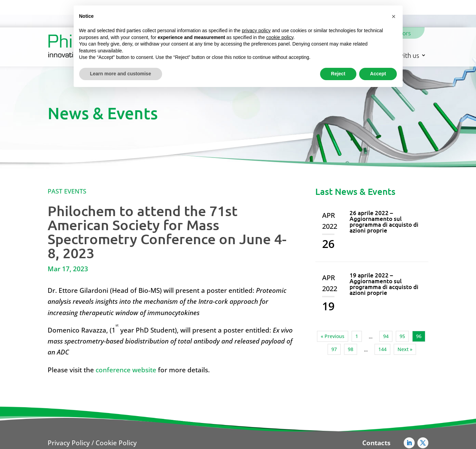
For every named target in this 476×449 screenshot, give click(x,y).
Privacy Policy (69, 416)
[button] (394, 16)
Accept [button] (378, 74)
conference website (126, 343)
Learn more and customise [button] (121, 74)
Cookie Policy (116, 416)
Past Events (67, 164)
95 (402, 309)
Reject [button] (338, 74)
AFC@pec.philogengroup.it (355, 440)
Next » (405, 322)
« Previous (333, 309)
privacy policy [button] (256, 30)
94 (386, 309)
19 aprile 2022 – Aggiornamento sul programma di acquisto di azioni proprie (384, 257)
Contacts (376, 416)
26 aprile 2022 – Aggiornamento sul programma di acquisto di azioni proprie (384, 195)
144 (382, 322)
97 (334, 322)
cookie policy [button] (280, 37)
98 (351, 322)
